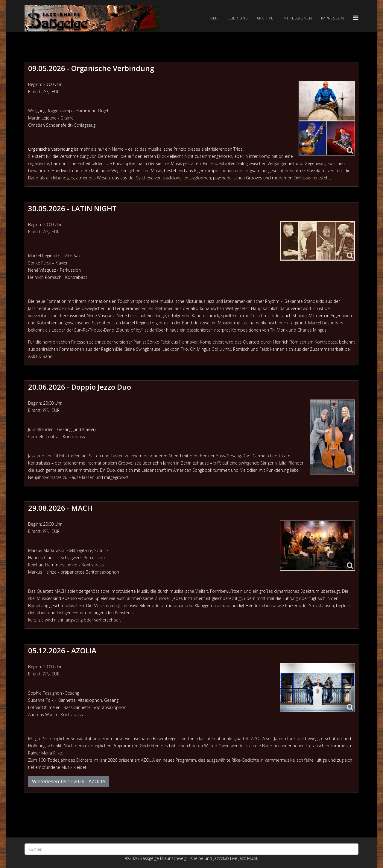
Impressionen (297, 18)
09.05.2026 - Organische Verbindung (91, 68)
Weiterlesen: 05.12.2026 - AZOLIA (69, 781)
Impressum (333, 18)
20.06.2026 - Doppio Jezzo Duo (80, 387)
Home (213, 18)
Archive (265, 18)
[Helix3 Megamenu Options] (356, 18)
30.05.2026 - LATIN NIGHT (72, 208)
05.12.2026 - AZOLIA (62, 650)
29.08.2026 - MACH (60, 508)
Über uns (238, 18)
